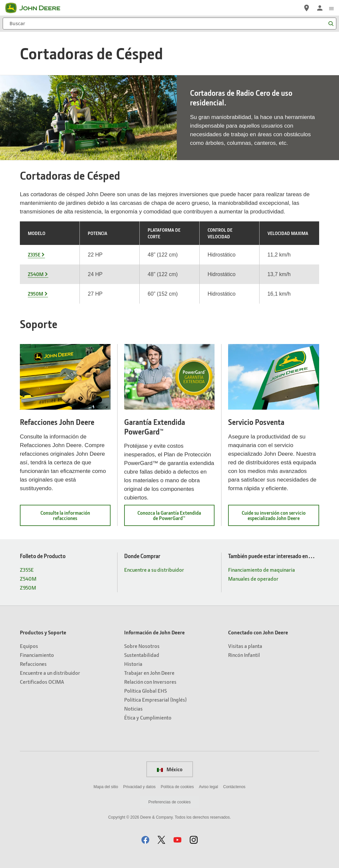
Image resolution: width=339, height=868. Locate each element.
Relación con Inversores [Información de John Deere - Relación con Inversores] (150, 682)
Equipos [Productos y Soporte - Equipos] (29, 646)
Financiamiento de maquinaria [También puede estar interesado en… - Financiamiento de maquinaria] (262, 570)
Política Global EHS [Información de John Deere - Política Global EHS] (145, 691)
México (170, 769)
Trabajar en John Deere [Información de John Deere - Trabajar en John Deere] (149, 673)
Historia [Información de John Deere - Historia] (133, 664)
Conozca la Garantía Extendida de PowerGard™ (172, 518)
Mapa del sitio (106, 787)
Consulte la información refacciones (70, 518)
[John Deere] (37, 8)
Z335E (34, 255)
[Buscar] (169, 24)
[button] (145, 840)
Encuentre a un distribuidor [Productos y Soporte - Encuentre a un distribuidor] (50, 673)
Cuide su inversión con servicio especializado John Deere (279, 518)
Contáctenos (234, 787)
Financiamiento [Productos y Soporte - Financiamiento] (37, 655)
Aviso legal (209, 787)
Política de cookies (177, 787)
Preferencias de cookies (169, 802)
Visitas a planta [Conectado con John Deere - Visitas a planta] (245, 646)
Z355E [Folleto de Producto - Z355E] (27, 570)
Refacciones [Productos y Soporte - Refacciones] (33, 664)
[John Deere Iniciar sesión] (320, 8)
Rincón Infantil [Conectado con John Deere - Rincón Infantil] (244, 655)
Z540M (36, 274)
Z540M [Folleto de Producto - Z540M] (28, 579)
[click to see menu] (331, 8)
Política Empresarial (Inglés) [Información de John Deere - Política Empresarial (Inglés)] (155, 699)
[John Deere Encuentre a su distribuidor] (307, 8)
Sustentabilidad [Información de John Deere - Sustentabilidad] (142, 655)
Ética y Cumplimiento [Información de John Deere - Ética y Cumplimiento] (148, 717)
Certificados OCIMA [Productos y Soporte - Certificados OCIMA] (42, 682)
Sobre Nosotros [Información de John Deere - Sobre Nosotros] (142, 646)
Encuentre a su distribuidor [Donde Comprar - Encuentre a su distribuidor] (154, 570)
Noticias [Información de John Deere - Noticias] (133, 708)
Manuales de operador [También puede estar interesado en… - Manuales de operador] (253, 579)
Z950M (36, 294)
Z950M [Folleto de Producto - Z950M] (28, 587)
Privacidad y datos (139, 787)
